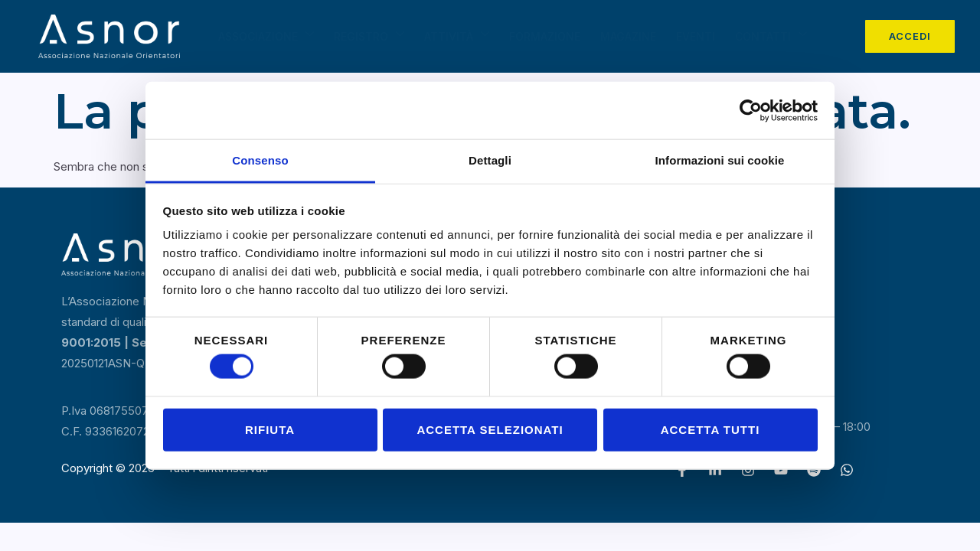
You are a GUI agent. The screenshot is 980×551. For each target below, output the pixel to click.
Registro (369, 35)
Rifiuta (270, 429)
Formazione (545, 36)
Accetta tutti (710, 429)
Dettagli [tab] (490, 160)
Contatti (771, 35)
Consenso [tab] (260, 160)
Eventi (696, 36)
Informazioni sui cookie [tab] (720, 160)
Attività (457, 35)
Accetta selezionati (490, 429)
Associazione (266, 35)
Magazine (628, 36)
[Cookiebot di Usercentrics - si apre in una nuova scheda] (751, 110)
